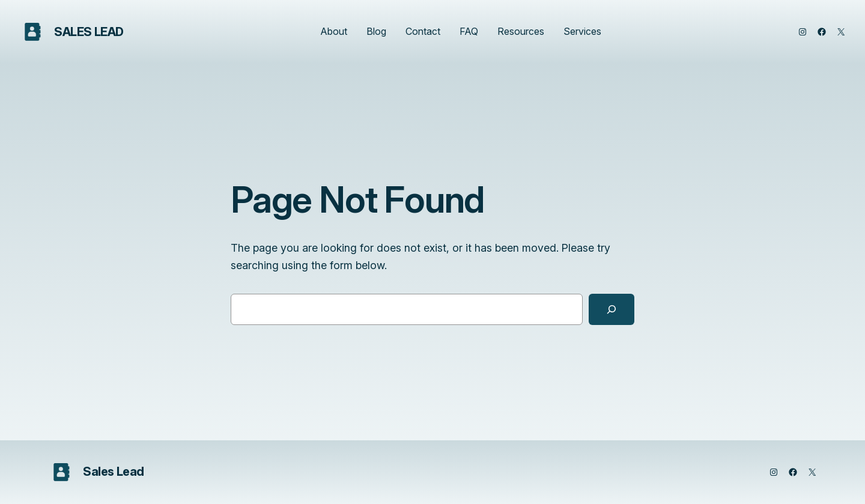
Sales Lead (89, 32)
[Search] (612, 309)
